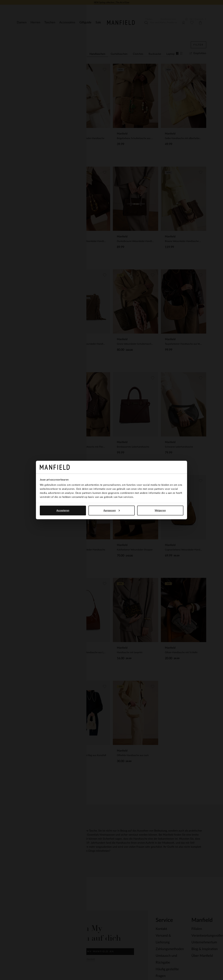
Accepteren (63, 510)
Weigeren (160, 510)
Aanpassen (112, 510)
